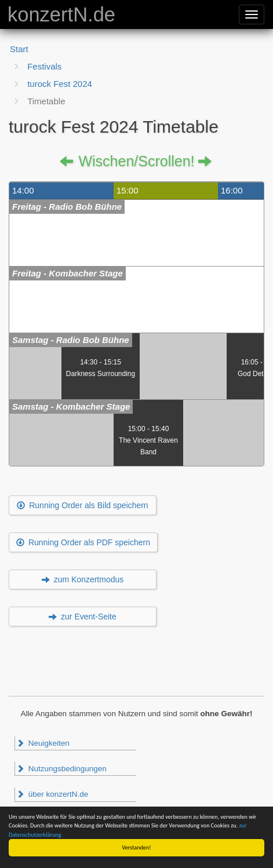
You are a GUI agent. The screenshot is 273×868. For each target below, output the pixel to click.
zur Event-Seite (83, 617)
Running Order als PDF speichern (83, 542)
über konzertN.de (52, 794)
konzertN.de (61, 14)
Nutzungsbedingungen (61, 769)
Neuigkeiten (43, 743)
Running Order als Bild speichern (82, 505)
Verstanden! (137, 847)
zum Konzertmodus (83, 579)
